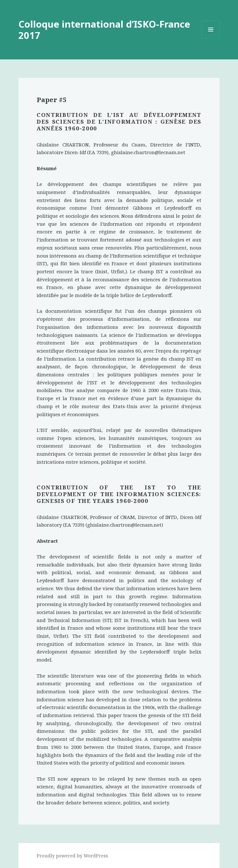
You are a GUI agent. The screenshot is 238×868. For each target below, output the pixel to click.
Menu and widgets (211, 38)
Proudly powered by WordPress (72, 856)
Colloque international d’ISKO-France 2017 (104, 30)
